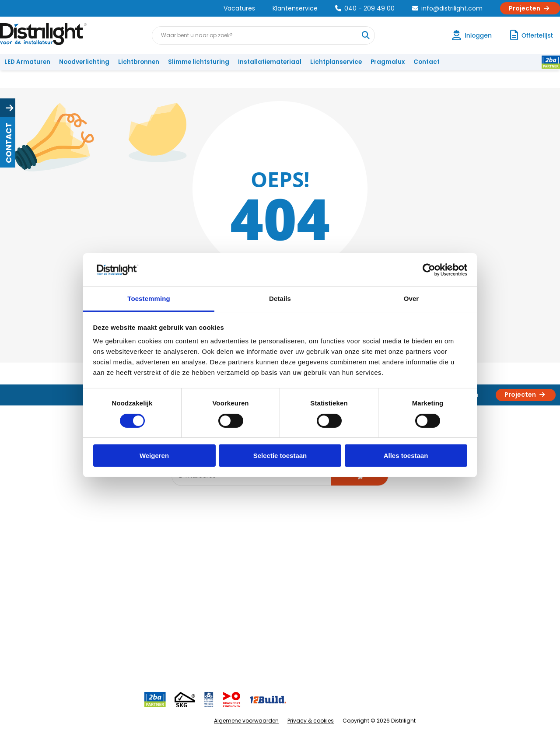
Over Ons (106, 553)
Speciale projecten (288, 610)
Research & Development (381, 610)
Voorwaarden (113, 596)
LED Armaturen (27, 62)
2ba (182, 639)
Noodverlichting (84, 62)
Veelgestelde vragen (123, 639)
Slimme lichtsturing (199, 62)
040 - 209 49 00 (365, 8)
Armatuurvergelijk (286, 596)
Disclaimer (108, 610)
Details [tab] (280, 299)
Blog (183, 553)
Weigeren (154, 456)
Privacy (103, 625)
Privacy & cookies (311, 721)
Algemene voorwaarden (246, 721)
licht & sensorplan (286, 582)
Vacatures (239, 8)
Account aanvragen (37, 553)
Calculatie (359, 567)
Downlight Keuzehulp (206, 625)
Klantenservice (295, 8)
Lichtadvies (276, 553)
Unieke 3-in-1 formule (123, 567)
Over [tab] (411, 299)
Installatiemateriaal (270, 62)
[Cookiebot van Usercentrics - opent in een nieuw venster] (429, 270)
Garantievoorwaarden (41, 582)
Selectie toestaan (280, 456)
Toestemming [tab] (149, 299)
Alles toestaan (406, 456)
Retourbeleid (27, 635)
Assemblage (363, 553)
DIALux (185, 567)
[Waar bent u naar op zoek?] (365, 35)
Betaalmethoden (33, 596)
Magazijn (358, 582)
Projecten (530, 8)
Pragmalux (388, 62)
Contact (427, 62)
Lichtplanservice (336, 62)
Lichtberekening (283, 567)
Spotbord (190, 610)
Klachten (21, 567)
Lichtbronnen (139, 62)
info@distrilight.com (447, 8)
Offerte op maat (200, 582)
